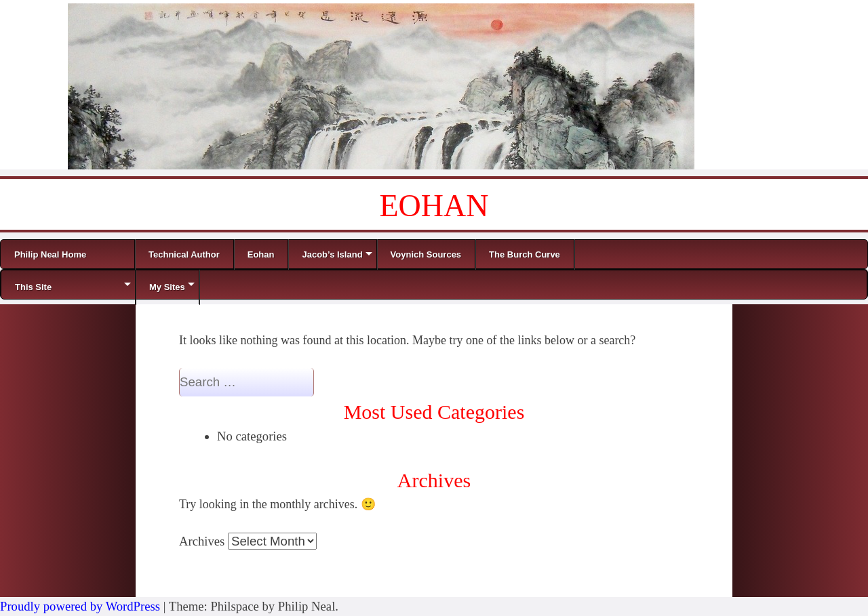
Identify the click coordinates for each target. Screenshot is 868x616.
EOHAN (434, 206)
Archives (202, 541)
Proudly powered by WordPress (80, 606)
